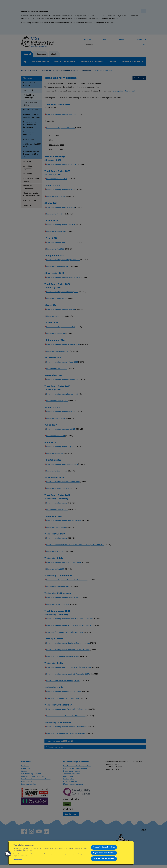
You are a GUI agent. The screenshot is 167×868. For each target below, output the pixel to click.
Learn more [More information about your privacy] (18, 859)
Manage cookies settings (104, 859)
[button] (8, 854)
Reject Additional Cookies (104, 853)
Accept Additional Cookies (104, 847)
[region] (71, 853)
